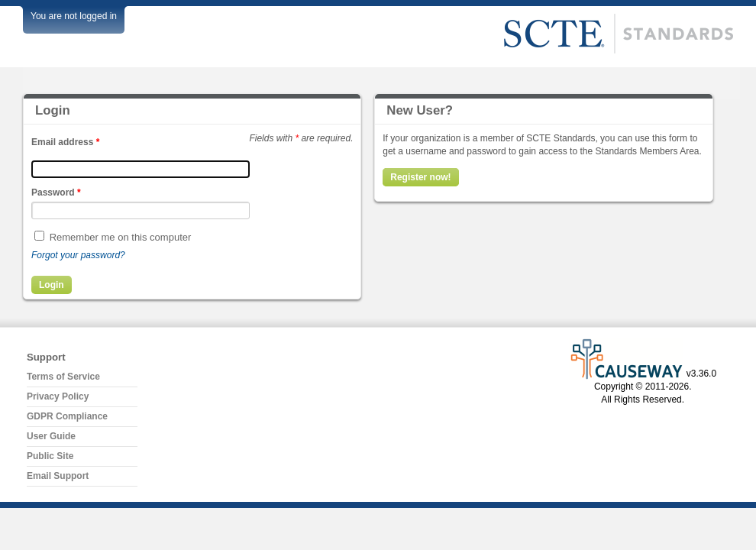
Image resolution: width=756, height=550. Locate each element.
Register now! (420, 177)
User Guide (51, 436)
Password (56, 192)
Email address (65, 142)
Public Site (50, 456)
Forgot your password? (78, 255)
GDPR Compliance (67, 416)
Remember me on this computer (121, 237)
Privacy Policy (58, 396)
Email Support (58, 476)
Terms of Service (63, 377)
